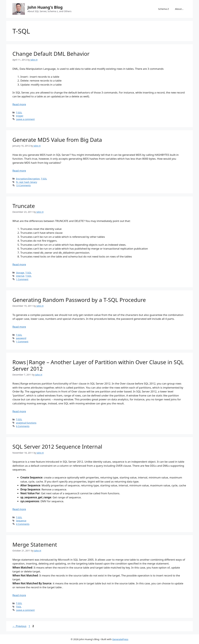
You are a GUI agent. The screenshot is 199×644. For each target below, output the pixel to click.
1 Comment (22, 279)
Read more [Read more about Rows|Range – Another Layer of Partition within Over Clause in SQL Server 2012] (19, 411)
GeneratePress (120, 639)
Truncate (24, 206)
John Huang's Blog (45, 7)
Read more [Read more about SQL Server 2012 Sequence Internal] (19, 509)
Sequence (21, 521)
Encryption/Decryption (28, 179)
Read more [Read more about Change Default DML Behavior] (19, 104)
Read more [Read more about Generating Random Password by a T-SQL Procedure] (19, 327)
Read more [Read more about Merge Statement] (19, 595)
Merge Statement (35, 545)
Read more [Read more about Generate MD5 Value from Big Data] (19, 171)
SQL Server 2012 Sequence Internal (57, 447)
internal (20, 276)
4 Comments (23, 524)
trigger (20, 116)
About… (179, 9)
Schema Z (163, 9)
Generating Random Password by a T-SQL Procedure (79, 300)
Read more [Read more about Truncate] (19, 264)
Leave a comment (25, 119)
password (21, 338)
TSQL (19, 607)
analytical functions (26, 423)
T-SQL (19, 113)
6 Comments (23, 426)
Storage (20, 273)
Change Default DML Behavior (51, 54)
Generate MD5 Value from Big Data (57, 140)
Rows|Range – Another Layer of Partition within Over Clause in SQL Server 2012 (98, 365)
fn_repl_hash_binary (27, 182)
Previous (19, 626)
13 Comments (23, 185)
